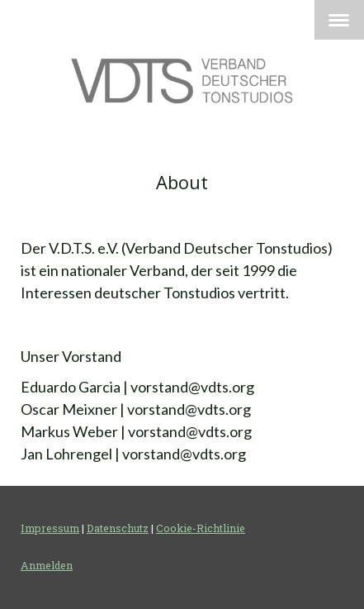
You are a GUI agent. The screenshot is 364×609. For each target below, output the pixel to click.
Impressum (50, 528)
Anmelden (47, 565)
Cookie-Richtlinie (201, 528)
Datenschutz (118, 528)
